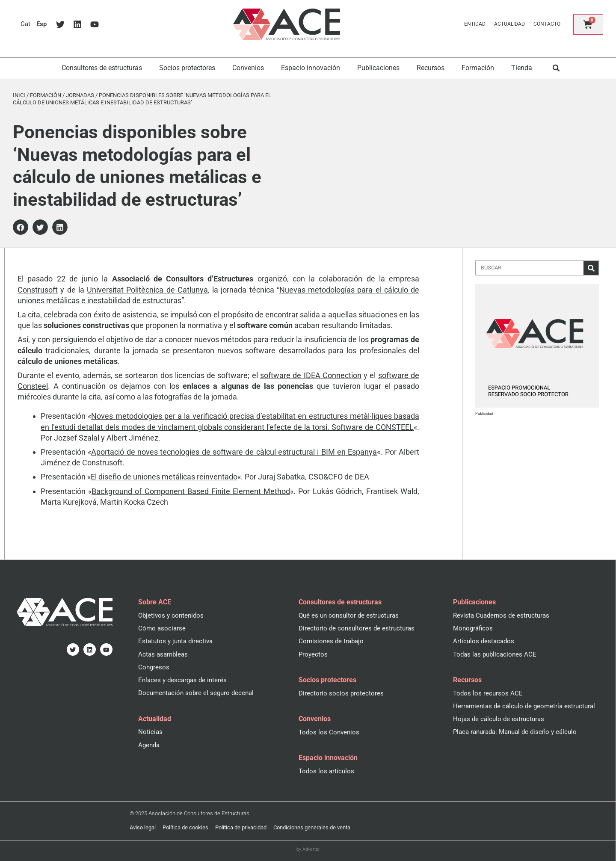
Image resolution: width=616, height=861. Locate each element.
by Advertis (308, 849)
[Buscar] (591, 268)
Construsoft (38, 290)
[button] (556, 68)
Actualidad (509, 24)
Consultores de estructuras (102, 68)
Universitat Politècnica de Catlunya (147, 290)
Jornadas (80, 95)
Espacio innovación (311, 68)
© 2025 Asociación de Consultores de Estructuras (190, 813)
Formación (478, 68)
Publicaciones (378, 68)
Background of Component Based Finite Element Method (191, 491)
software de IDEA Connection (311, 375)
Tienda (522, 68)
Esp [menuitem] (42, 24)
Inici (19, 95)
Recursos (431, 68)
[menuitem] (26, 24)
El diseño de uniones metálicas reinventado (164, 477)
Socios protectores (187, 68)
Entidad (474, 24)
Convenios (248, 68)
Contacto (546, 24)
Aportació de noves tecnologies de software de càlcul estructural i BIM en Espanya (234, 452)
